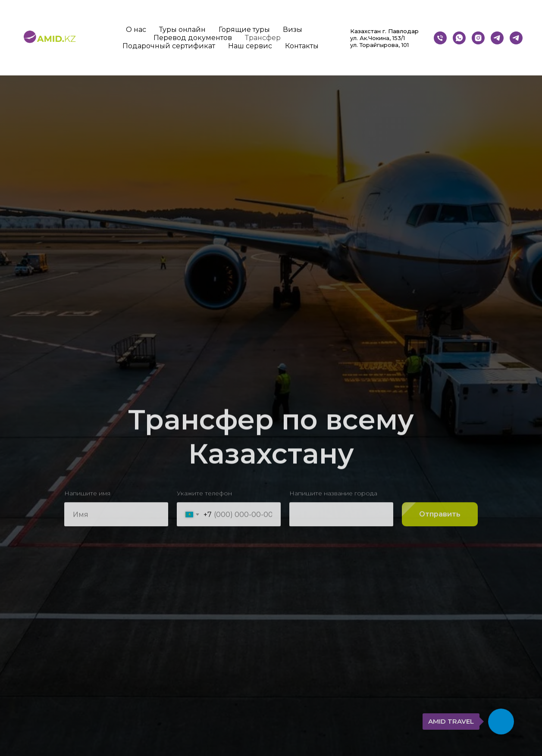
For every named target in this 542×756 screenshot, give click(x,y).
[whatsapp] (459, 38)
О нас (136, 30)
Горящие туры (244, 30)
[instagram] (478, 38)
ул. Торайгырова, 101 (379, 45)
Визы (293, 30)
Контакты (302, 46)
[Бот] (497, 38)
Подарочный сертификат (169, 46)
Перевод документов (193, 38)
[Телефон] (440, 38)
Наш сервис (250, 46)
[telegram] (516, 38)
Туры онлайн (182, 30)
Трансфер (263, 38)
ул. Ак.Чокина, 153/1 (378, 38)
